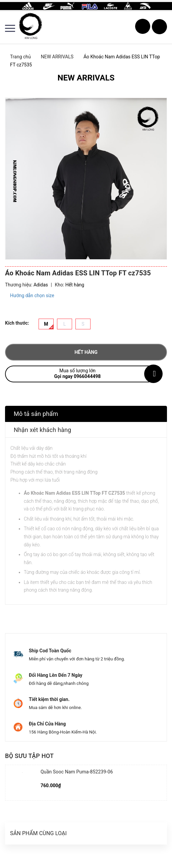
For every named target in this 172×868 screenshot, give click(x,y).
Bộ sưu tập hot (29, 756)
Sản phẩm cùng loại (38, 833)
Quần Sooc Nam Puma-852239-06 (77, 772)
